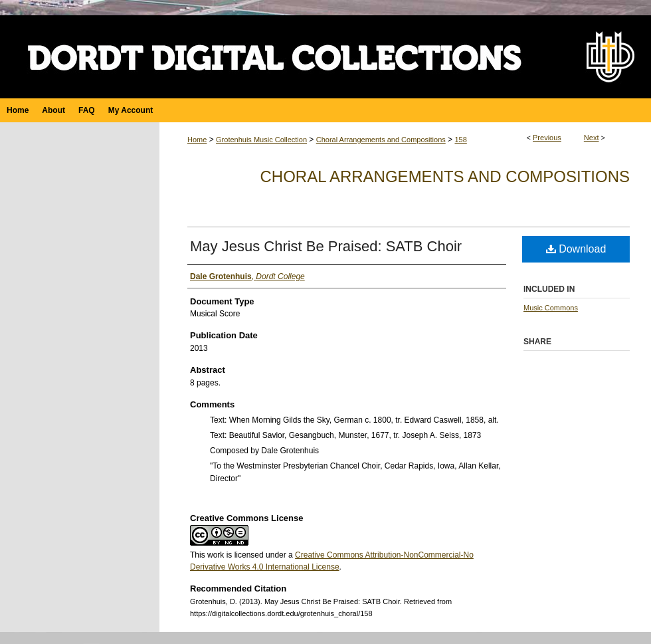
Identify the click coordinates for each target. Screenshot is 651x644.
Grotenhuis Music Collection (261, 140)
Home (197, 140)
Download (576, 249)
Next (592, 138)
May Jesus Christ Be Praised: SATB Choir (326, 246)
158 (460, 140)
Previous (547, 138)
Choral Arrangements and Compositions (381, 140)
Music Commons (551, 308)
